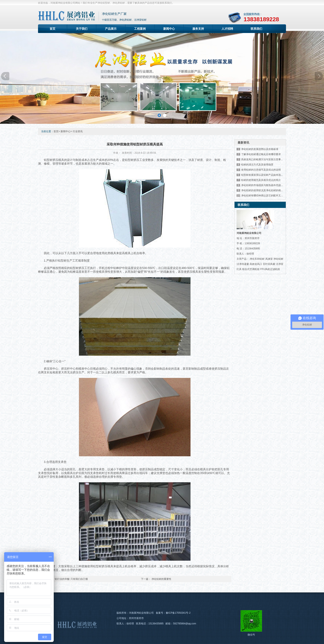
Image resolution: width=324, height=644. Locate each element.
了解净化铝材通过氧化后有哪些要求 (261, 154)
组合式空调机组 (251, 269)
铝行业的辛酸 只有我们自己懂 (71, 579)
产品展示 (111, 29)
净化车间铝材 (257, 259)
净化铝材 (278, 259)
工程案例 (140, 29)
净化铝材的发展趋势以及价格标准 (260, 149)
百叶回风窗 (269, 264)
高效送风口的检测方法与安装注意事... (262, 159)
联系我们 (256, 29)
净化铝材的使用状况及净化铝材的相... (262, 190)
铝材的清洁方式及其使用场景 (257, 165)
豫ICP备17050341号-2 (178, 613)
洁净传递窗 (243, 264)
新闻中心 (169, 29)
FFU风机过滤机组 (270, 269)
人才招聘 (227, 29)
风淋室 (269, 259)
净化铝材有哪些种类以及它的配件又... (262, 196)
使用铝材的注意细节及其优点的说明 (261, 170)
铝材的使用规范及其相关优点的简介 (261, 180)
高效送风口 (256, 264)
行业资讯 (78, 131)
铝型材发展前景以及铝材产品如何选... (262, 175)
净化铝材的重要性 (161, 579)
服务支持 (198, 29)
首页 (52, 29)
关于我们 (82, 29)
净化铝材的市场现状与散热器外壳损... (262, 185)
